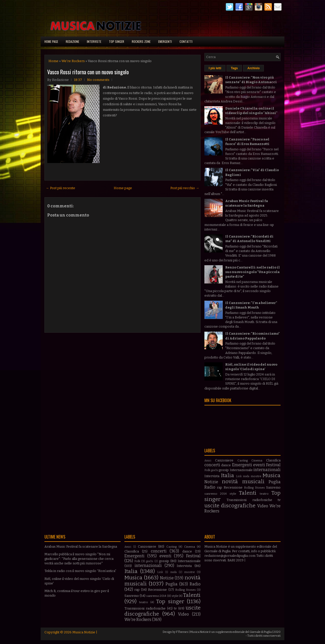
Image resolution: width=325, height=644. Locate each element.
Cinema (257, 460)
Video (263, 506)
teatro (264, 494)
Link (239, 476)
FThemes (182, 632)
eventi (259, 465)
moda (246, 476)
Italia (227, 476)
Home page (51, 41)
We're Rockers (73, 61)
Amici (208, 461)
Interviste (94, 41)
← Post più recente (61, 188)
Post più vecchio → (185, 188)
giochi (215, 470)
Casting (243, 460)
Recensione (233, 487)
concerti (212, 465)
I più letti (215, 68)
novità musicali (243, 482)
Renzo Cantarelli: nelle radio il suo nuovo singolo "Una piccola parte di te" (253, 272)
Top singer (117, 41)
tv (279, 500)
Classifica (273, 460)
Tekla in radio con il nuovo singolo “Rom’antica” (80, 571)
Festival (273, 465)
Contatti (186, 41)
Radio (210, 487)
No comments (98, 80)
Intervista (212, 476)
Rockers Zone (141, 41)
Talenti (248, 493)
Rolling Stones (254, 488)
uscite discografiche (230, 506)
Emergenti (165, 41)
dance (226, 465)
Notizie (211, 482)
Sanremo (273, 487)
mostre (256, 476)
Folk (207, 470)
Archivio (253, 68)
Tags (234, 68)
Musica (272, 476)
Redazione (72, 41)
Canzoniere (224, 460)
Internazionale (241, 470)
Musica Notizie (84, 632)
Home (53, 61)
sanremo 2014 (216, 494)
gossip (224, 470)
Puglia (275, 482)
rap (220, 487)
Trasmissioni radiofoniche (249, 500)
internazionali (267, 470)
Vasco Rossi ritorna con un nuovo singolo (88, 72)
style (233, 494)
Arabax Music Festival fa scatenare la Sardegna (81, 547)
